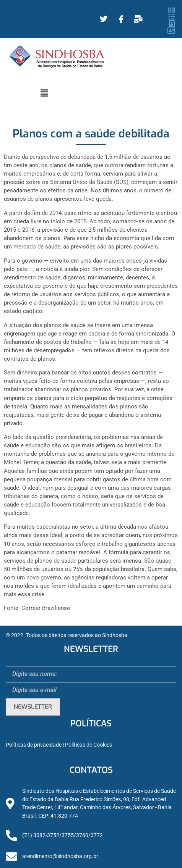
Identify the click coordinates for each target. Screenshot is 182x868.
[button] (44, 93)
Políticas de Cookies (89, 745)
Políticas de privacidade (34, 745)
